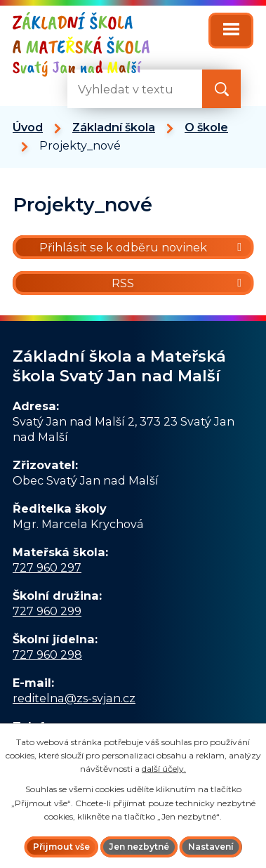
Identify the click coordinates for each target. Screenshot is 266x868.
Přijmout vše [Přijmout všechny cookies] (61, 847)
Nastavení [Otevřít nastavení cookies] (211, 847)
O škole (206, 127)
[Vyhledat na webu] (221, 89)
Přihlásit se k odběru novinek (143, 247)
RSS (179, 283)
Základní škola (114, 127)
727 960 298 (47, 655)
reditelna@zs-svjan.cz (74, 698)
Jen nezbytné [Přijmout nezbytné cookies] (139, 847)
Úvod (28, 127)
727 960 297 (47, 567)
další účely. (164, 769)
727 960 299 (47, 611)
